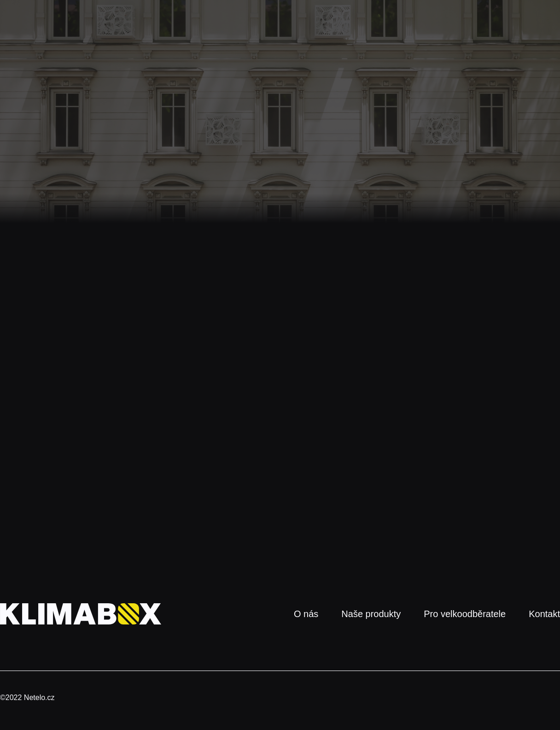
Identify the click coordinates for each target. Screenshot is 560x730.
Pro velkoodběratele (465, 614)
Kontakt (544, 614)
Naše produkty (371, 614)
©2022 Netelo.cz (27, 698)
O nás (306, 614)
